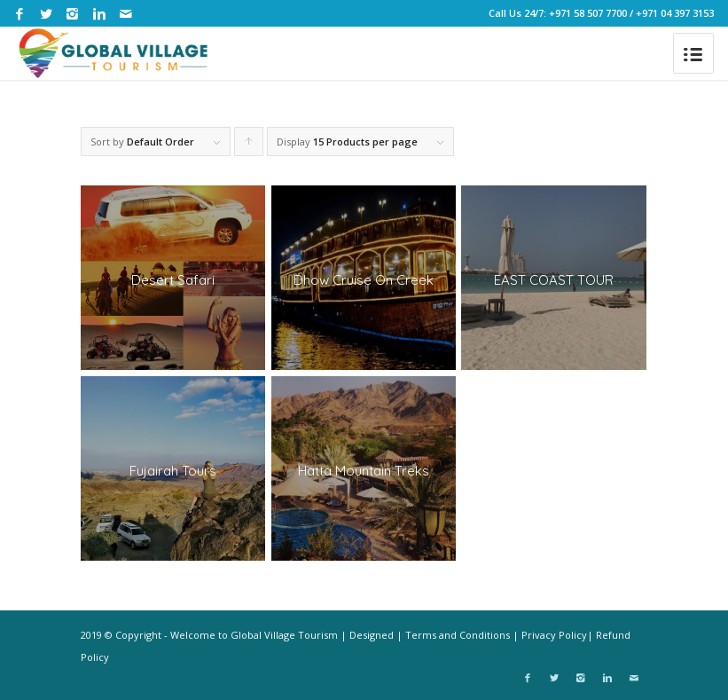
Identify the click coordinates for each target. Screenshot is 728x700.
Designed (372, 635)
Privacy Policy (554, 635)
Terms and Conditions (458, 635)
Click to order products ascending (249, 146)
